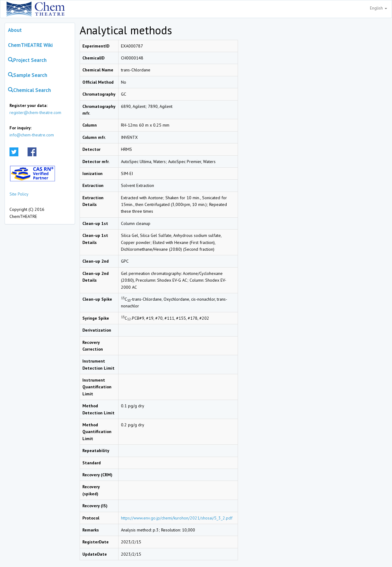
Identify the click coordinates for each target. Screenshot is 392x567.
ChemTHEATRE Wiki (30, 45)
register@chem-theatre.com (35, 112)
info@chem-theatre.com (32, 135)
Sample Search (28, 75)
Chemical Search (29, 90)
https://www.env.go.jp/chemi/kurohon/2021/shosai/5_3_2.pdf (177, 518)
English (379, 8)
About (15, 30)
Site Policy (19, 194)
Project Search (27, 60)
